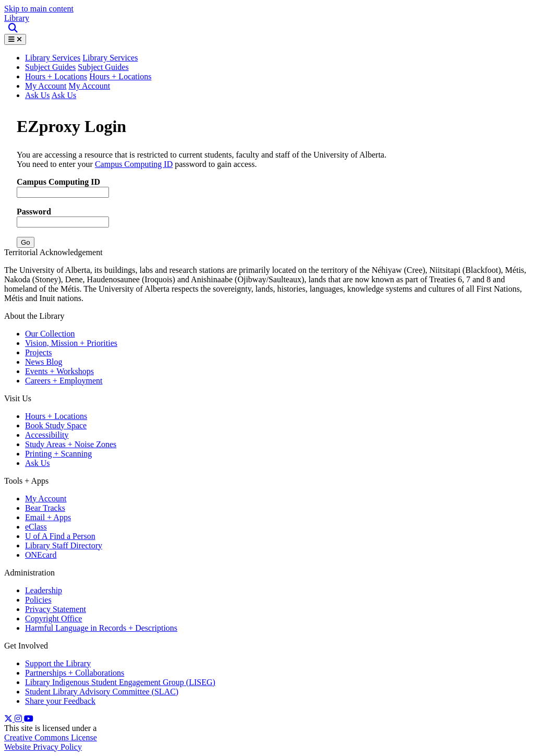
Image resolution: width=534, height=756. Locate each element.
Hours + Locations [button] (120, 76)
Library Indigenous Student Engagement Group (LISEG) (120, 682)
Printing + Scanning (58, 454)
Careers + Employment (64, 381)
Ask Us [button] (64, 95)
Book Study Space (56, 425)
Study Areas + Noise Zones (71, 444)
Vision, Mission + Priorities (71, 343)
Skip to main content (39, 9)
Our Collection (50, 334)
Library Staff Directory (64, 545)
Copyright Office (53, 619)
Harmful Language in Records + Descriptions (101, 628)
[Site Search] (14, 28)
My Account (46, 86)
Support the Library (58, 663)
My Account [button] (90, 86)
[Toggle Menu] (15, 39)
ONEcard (41, 555)
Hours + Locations (56, 76)
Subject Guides (50, 67)
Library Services (110, 58)
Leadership (44, 590)
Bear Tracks (45, 508)
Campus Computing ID (134, 164)
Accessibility (47, 435)
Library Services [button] (53, 58)
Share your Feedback (60, 701)
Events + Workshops (59, 371)
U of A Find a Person (60, 536)
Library (17, 18)
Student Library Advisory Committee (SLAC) (102, 692)
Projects (39, 352)
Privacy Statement (56, 609)
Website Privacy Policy (43, 747)
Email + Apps (48, 517)
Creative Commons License (51, 737)
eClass (36, 527)
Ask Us (38, 95)
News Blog (44, 362)
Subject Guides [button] (103, 67)
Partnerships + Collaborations (75, 673)
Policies (38, 600)
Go (26, 242)
